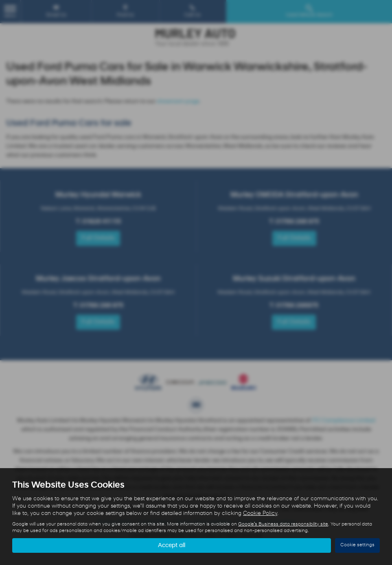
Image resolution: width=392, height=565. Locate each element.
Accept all (172, 545)
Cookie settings (357, 545)
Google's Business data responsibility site (283, 524)
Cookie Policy (260, 513)
